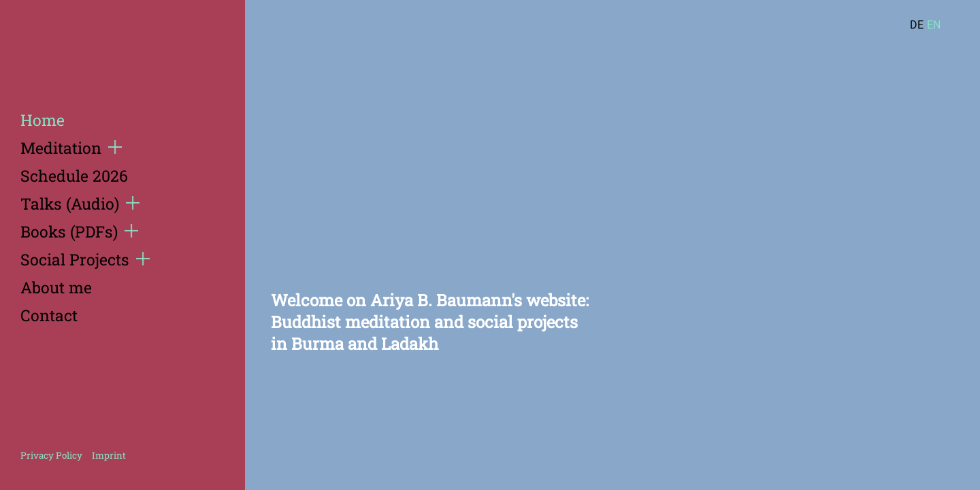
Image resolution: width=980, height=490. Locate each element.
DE (917, 25)
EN (934, 25)
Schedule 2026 (74, 176)
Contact (49, 315)
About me (56, 287)
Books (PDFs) (79, 231)
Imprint (109, 455)
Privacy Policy (51, 455)
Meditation (71, 148)
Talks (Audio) (80, 203)
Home (43, 120)
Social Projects (85, 259)
